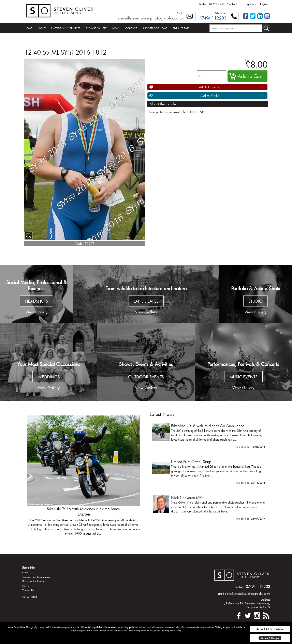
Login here (250, 4)
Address (266, 600)
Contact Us (28, 590)
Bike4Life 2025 (181, 28)
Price (247, 60)
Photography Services (66, 28)
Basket (203, 4)
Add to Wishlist (210, 95)
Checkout (232, 4)
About (42, 28)
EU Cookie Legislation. (92, 627)
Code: (79, 243)
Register (264, 4)
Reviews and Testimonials (36, 577)
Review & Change (270, 638)
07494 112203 (213, 18)
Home (28, 28)
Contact (131, 28)
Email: (180, 13)
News (116, 28)
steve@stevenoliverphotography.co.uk (151, 18)
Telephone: (221, 13)
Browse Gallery (96, 28)
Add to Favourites (210, 87)
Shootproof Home (155, 28)
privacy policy (128, 627)
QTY (201, 76)
